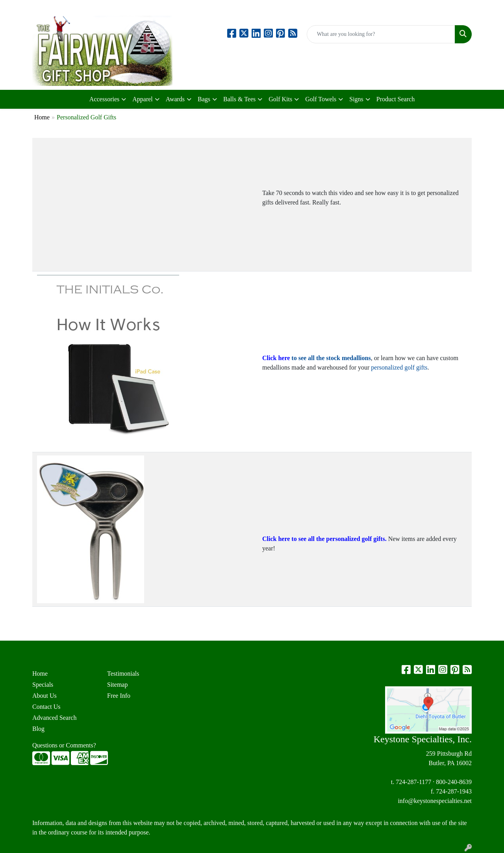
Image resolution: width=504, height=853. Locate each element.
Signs (356, 99)
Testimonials (123, 674)
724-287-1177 (413, 782)
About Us (44, 696)
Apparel (143, 99)
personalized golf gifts (399, 367)
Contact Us (46, 707)
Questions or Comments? (64, 745)
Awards (175, 99)
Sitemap (117, 685)
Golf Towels (321, 99)
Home (42, 117)
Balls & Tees (239, 99)
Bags (204, 99)
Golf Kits (280, 99)
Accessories (104, 99)
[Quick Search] (381, 34)
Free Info (119, 696)
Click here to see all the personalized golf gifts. (324, 539)
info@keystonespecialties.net (435, 801)
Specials (43, 685)
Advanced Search (54, 718)
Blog (38, 729)
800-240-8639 (454, 782)
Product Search (396, 99)
